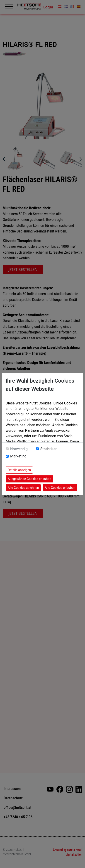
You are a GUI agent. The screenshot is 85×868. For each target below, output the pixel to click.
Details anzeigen (19, 470)
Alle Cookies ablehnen (23, 488)
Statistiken (49, 449)
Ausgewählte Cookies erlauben (29, 479)
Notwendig (19, 449)
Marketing (18, 456)
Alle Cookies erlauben (60, 488)
